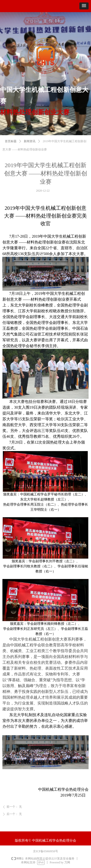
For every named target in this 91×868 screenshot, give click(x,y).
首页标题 (11, 149)
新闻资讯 (30, 149)
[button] (84, 6)
